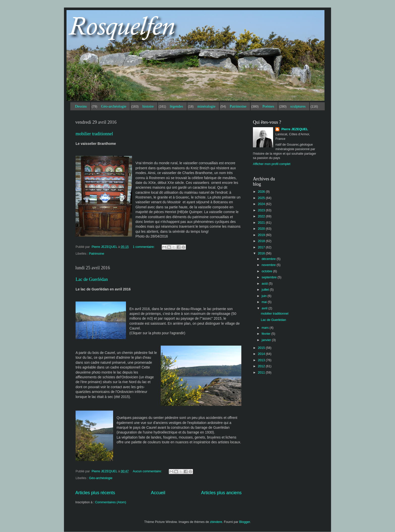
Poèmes (268, 106)
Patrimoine (238, 106)
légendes (176, 106)
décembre (269, 259)
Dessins (81, 106)
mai (265, 302)
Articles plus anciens (221, 493)
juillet (266, 290)
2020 (262, 229)
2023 (262, 210)
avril (265, 308)
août (265, 284)
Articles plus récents (95, 493)
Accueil (158, 493)
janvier (267, 340)
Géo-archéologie (114, 106)
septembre (270, 277)
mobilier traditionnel (94, 134)
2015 (262, 348)
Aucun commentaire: (148, 471)
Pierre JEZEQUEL (294, 129)
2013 (262, 360)
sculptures (298, 106)
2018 (262, 241)
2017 (262, 247)
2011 (262, 373)
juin (265, 296)
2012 (262, 366)
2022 (262, 216)
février (267, 334)
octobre (268, 271)
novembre (269, 265)
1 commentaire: (144, 247)
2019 (262, 235)
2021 (262, 223)
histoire (148, 106)
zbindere (216, 522)
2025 (262, 198)
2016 (262, 253)
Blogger (245, 522)
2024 (262, 204)
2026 (262, 192)
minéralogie (206, 106)
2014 (262, 354)
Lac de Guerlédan (92, 279)
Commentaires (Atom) (110, 502)
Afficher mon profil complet (272, 164)
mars (266, 328)
